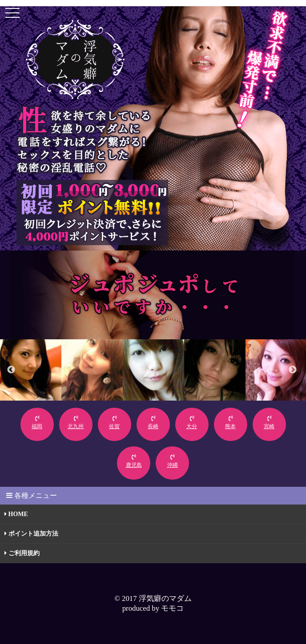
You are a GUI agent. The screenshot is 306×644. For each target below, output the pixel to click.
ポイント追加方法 (31, 534)
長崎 (153, 423)
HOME (16, 514)
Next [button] (293, 370)
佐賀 (114, 423)
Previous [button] (11, 370)
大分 (192, 423)
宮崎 (269, 423)
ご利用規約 (22, 553)
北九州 (76, 423)
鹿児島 (134, 461)
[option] (31, 370)
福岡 (37, 423)
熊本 (230, 423)
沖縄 (173, 461)
